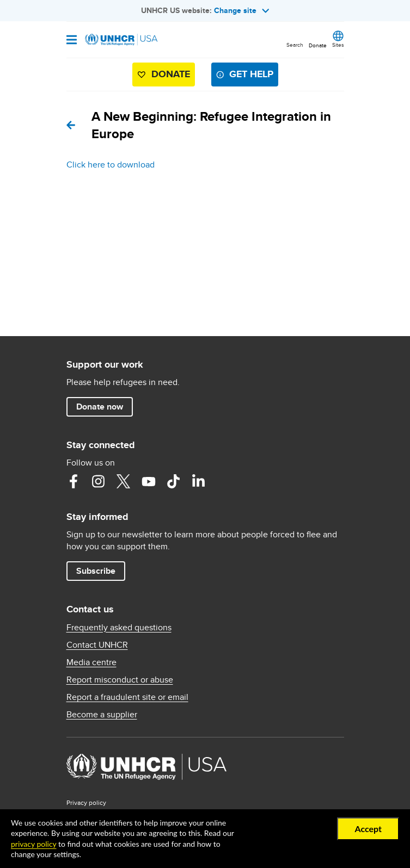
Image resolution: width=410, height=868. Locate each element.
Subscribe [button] (96, 571)
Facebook (74, 481)
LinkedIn (199, 481)
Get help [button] (251, 74)
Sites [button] (338, 45)
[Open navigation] (72, 41)
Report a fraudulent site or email (127, 697)
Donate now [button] (100, 407)
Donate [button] (318, 45)
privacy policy (33, 844)
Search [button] (295, 45)
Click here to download (111, 165)
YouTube (149, 481)
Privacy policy (86, 802)
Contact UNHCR (97, 645)
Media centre (91, 662)
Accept (368, 829)
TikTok (174, 481)
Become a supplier (102, 715)
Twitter (124, 481)
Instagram (99, 481)
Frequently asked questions (119, 628)
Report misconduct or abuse (120, 680)
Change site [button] (241, 10)
